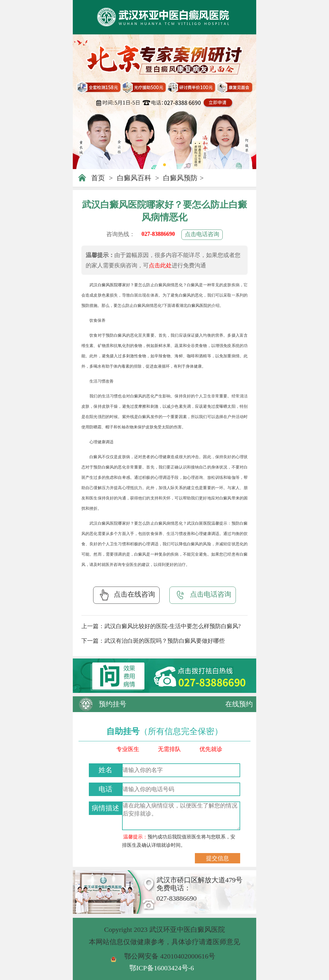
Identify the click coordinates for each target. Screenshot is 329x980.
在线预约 (239, 704)
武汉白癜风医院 (104, 285)
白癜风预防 (180, 178)
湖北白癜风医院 (193, 306)
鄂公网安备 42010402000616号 (170, 956)
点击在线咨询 (126, 595)
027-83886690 (158, 234)
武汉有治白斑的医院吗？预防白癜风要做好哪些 (164, 641)
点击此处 (160, 265)
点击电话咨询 (202, 234)
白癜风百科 (134, 178)
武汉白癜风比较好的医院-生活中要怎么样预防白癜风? (173, 626)
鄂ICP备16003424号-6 (161, 968)
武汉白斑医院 (199, 523)
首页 (98, 178)
